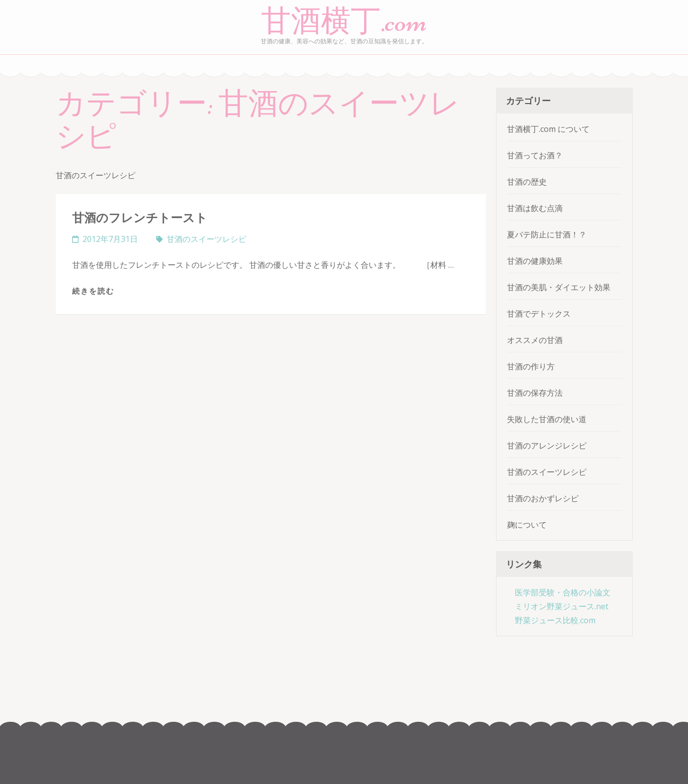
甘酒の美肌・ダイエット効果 (559, 287)
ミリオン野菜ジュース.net (562, 606)
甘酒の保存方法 (535, 393)
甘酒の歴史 (527, 182)
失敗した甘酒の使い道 (547, 419)
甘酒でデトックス (539, 314)
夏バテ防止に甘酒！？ (547, 234)
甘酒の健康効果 (535, 261)
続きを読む (93, 291)
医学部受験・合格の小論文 (563, 592)
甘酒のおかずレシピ (543, 498)
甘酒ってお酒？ (535, 155)
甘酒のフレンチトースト (140, 217)
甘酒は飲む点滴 (535, 208)
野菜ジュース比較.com (555, 620)
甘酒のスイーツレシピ (206, 239)
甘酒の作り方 (531, 366)
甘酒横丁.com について (548, 129)
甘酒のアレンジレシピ (547, 446)
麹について (527, 525)
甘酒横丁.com (344, 21)
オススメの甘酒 (535, 340)
